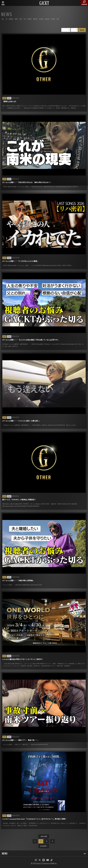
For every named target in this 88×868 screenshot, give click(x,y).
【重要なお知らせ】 (10, 101)
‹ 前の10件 (44, 836)
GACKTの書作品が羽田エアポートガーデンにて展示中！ (23, 659)
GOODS (41, 19)
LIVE (21, 19)
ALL (3, 19)
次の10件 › (44, 846)
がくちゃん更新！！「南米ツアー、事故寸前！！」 (21, 740)
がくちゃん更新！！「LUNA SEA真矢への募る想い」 (22, 421)
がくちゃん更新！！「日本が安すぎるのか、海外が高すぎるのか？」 (27, 182)
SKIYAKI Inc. (54, 863)
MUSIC (47, 19)
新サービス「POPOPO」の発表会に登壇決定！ (19, 500)
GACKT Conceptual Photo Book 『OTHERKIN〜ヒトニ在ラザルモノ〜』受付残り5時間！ (35, 819)
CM (58, 19)
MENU (44, 853)
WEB (16, 19)
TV (6, 19)
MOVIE (35, 19)
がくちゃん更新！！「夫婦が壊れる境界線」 (18, 581)
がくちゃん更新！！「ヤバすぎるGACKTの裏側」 (20, 261)
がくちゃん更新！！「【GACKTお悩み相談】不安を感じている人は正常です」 (31, 340)
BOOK (53, 19)
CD (25, 19)
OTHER (29, 19)
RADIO (11, 19)
